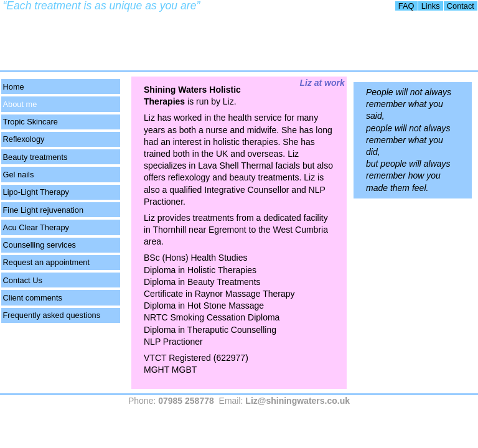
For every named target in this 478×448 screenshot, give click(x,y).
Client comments (33, 298)
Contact (461, 6)
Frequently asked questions (52, 315)
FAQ (406, 6)
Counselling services (40, 245)
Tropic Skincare (30, 122)
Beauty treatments (35, 157)
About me (20, 104)
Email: (285, 401)
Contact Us (23, 280)
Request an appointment (46, 262)
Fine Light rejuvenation (43, 210)
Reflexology (24, 139)
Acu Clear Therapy (36, 227)
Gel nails (19, 175)
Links (431, 6)
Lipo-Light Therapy (36, 192)
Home (14, 87)
